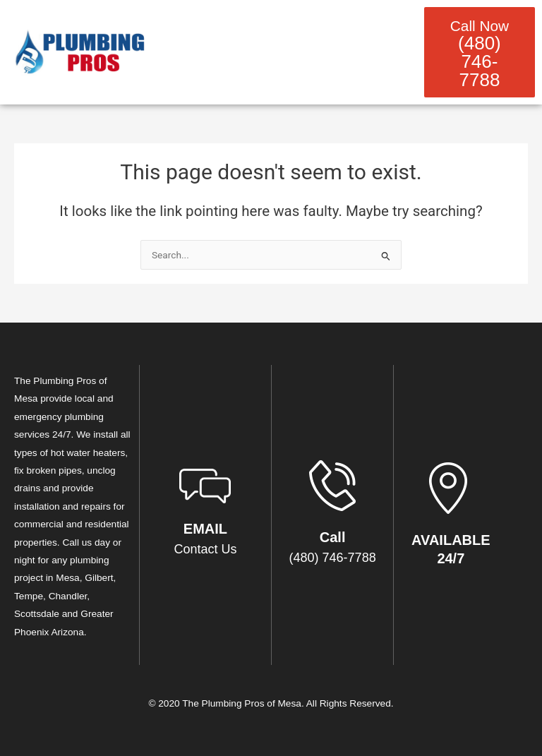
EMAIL (205, 529)
